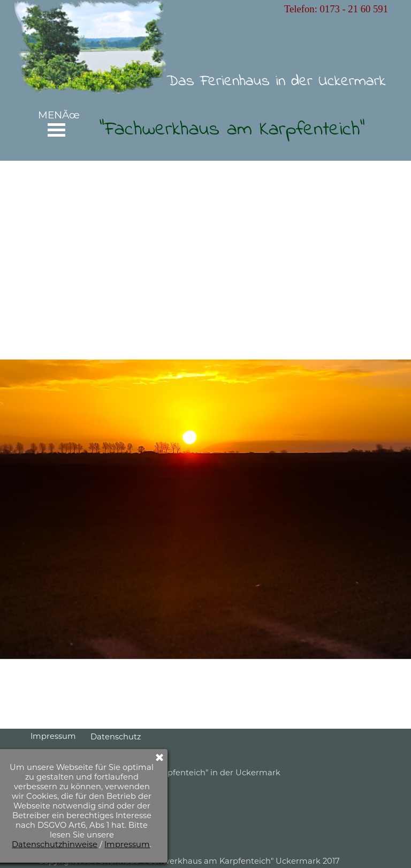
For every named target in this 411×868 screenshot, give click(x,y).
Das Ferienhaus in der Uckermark (276, 81)
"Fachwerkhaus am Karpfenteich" (232, 130)
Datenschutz (116, 737)
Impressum (53, 736)
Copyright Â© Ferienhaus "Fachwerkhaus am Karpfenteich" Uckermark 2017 (189, 861)
